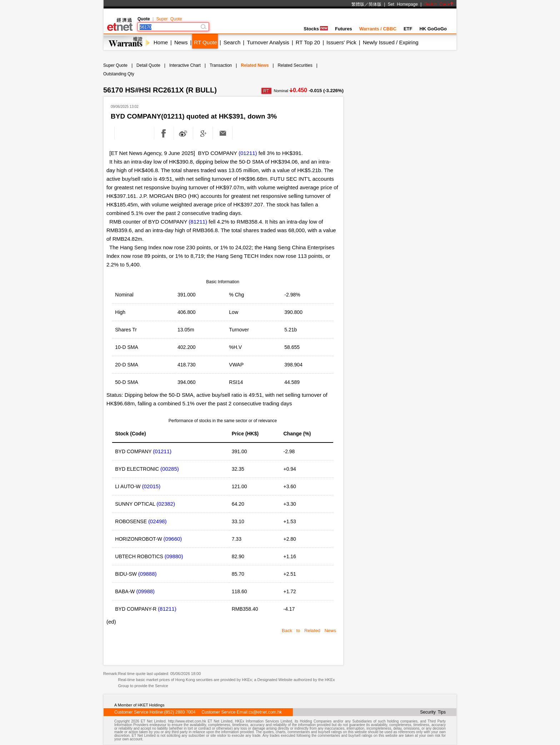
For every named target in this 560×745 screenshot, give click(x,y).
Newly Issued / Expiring (391, 42)
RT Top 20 (308, 42)
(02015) (151, 486)
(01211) (248, 153)
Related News (255, 65)
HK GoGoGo (433, 29)
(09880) (174, 556)
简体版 (375, 4)
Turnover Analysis (268, 42)
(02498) (157, 521)
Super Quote (169, 19)
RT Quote (205, 42)
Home (161, 42)
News (181, 42)
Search (232, 42)
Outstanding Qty (119, 74)
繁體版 (358, 4)
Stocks (316, 29)
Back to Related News (309, 631)
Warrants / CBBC (378, 29)
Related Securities (295, 65)
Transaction (221, 65)
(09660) (173, 539)
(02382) (166, 504)
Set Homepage (403, 4)
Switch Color (439, 4)
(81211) (198, 222)
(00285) (170, 469)
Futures (344, 29)
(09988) (145, 591)
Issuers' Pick (341, 42)
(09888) (147, 574)
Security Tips (433, 712)
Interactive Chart (185, 65)
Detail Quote (148, 65)
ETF (408, 29)
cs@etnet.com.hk (265, 712)
